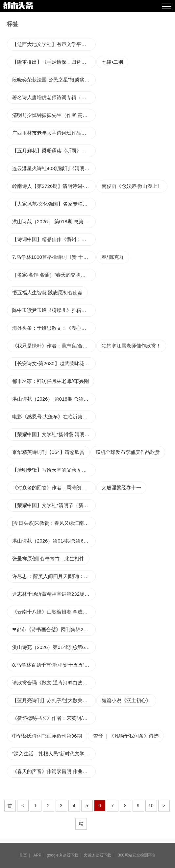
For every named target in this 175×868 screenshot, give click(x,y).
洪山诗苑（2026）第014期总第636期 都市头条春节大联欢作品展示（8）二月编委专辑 (54, 541)
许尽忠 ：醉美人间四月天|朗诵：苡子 (53, 576)
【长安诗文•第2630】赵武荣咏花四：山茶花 (54, 363)
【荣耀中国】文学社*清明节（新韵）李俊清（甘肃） (54, 505)
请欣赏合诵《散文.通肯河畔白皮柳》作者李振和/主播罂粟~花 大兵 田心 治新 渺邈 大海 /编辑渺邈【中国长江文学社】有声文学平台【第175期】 (54, 683)
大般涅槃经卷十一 (121, 488)
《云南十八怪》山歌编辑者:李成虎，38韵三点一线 (54, 612)
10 (151, 806)
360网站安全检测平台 (137, 855)
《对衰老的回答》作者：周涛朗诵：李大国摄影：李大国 (54, 488)
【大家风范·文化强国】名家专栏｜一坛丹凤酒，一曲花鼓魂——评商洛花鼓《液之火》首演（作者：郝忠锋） (54, 204)
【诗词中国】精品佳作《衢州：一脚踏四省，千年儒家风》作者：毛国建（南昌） (54, 239)
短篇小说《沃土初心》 (126, 700)
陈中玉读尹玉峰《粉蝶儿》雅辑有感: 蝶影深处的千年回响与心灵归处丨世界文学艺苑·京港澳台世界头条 (54, 310)
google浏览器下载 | (65, 855)
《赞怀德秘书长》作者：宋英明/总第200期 (54, 718)
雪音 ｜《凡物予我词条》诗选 (126, 736)
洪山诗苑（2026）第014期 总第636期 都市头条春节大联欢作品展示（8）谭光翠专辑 (54, 647)
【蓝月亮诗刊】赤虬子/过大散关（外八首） (54, 700)
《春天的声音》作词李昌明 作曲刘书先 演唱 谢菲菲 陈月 (54, 771)
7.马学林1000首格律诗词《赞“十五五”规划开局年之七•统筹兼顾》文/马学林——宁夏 (54, 257)
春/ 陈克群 (113, 257)
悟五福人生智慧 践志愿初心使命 (47, 292)
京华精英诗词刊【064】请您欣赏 (48, 452)
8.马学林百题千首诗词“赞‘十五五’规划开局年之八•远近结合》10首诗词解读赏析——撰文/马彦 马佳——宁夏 (54, 665)
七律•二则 (112, 62)
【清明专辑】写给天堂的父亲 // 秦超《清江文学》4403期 (54, 470)
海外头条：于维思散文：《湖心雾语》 (54, 328)
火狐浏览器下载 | (100, 855)
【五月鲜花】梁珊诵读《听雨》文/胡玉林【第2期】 (54, 151)
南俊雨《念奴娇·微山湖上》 (132, 186)
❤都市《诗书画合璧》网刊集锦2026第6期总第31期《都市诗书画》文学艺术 (54, 629)
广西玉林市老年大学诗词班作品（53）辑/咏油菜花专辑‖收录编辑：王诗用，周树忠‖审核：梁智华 (54, 133)
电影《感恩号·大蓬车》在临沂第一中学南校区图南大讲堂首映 (54, 417)
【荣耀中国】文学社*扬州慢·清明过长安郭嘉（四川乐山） (54, 434)
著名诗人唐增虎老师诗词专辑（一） (52, 97)
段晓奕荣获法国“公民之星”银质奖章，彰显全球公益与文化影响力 (54, 80)
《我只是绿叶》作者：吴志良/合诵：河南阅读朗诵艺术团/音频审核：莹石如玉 (54, 346)
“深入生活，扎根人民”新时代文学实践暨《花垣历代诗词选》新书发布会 (54, 754)
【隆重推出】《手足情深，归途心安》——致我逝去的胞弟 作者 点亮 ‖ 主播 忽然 (54, 62)
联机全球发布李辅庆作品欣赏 (128, 452)
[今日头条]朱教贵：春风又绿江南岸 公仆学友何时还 (54, 523)
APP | (40, 855)
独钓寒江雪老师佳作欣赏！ (131, 346)
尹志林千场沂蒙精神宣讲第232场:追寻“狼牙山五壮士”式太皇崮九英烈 (54, 594)
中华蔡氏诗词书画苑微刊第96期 (47, 736)
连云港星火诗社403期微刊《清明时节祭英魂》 (54, 168)
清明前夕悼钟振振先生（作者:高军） (52, 115)
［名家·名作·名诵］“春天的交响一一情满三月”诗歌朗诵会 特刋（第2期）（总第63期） (54, 275)
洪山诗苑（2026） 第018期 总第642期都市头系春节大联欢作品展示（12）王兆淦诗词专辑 (54, 222)
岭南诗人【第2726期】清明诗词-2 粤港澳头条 (54, 186)
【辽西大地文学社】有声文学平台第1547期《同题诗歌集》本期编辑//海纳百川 (54, 44)
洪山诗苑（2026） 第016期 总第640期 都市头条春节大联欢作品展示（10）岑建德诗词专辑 (54, 399)
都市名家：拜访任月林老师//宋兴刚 (50, 381)
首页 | (26, 855)
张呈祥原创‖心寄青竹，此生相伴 (48, 558)
